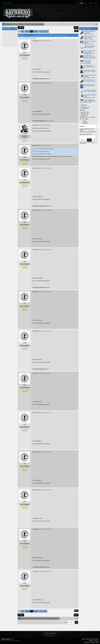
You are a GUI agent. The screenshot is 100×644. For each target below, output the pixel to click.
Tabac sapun (87, 84)
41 (26, 31)
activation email (91, 131)
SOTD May (86, 46)
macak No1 (94, 57)
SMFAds (91, 640)
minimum (94, 90)
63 (41, 31)
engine (93, 84)
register (82, 130)
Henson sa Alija (88, 80)
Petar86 (25, 133)
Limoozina (51, 121)
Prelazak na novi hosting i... (90, 41)
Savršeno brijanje (5, 639)
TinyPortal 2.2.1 (87, 642)
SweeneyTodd (87, 62)
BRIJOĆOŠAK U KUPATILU (90, 95)
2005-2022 (93, 642)
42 (29, 31)
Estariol (49, 79)
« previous (21, 27)
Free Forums (96, 640)
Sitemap (97, 642)
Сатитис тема (87, 90)
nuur (88, 32)
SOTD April (86, 65)
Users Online (85, 119)
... (24, 31)
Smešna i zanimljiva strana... (90, 75)
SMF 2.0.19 (84, 639)
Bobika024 (92, 46)
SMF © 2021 (89, 639)
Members (84, 105)
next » (76, 27)
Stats (83, 110)
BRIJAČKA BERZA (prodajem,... (88, 56)
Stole (91, 65)
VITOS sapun (87, 60)
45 (37, 31)
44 (34, 31)
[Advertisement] (9, 38)
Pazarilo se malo (88, 70)
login (92, 129)
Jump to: (66, 622)
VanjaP (90, 52)
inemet (87, 42)
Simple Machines (95, 639)
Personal (82, 126)
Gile (25, 52)
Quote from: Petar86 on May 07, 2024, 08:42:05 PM (43, 149)
